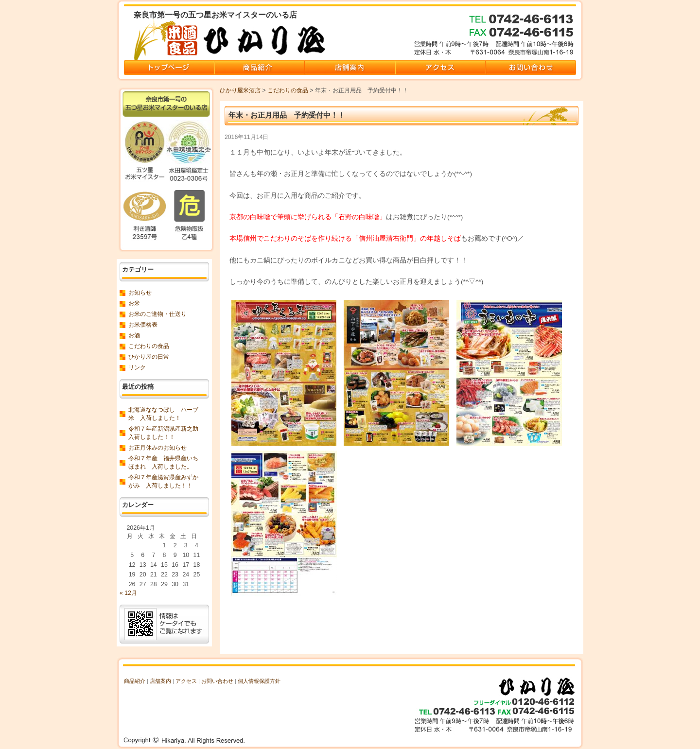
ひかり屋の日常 (149, 357)
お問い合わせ (217, 681)
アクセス (186, 681)
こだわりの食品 (288, 90)
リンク (137, 367)
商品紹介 (135, 681)
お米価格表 (143, 325)
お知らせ (140, 293)
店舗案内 (160, 681)
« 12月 (128, 593)
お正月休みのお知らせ (157, 448)
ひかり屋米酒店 (240, 90)
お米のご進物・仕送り (157, 314)
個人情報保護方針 (259, 681)
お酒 (134, 335)
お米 (134, 303)
